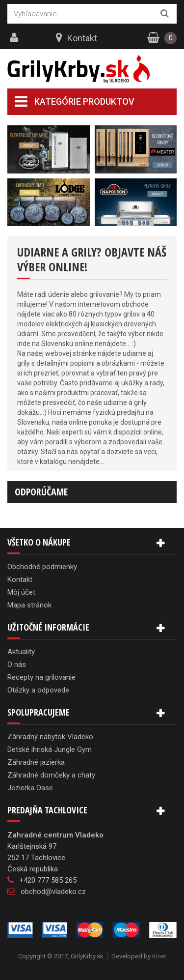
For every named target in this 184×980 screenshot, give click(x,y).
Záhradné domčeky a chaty (51, 775)
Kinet (159, 956)
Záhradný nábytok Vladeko (50, 737)
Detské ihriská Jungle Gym (50, 749)
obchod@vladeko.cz (53, 892)
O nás (17, 664)
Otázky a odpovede (38, 690)
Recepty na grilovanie (41, 677)
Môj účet (21, 592)
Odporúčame (41, 492)
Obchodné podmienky (42, 567)
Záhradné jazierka (36, 762)
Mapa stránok (29, 605)
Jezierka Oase (30, 788)
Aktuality (21, 652)
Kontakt (82, 38)
